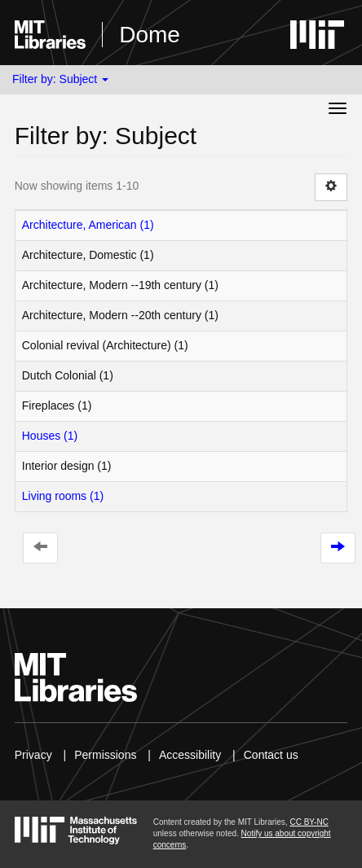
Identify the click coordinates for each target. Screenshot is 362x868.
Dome (150, 35)
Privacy (33, 755)
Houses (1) (50, 436)
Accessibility (190, 755)
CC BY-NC (309, 822)
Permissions (105, 755)
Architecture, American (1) (88, 225)
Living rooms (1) (63, 496)
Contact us (271, 755)
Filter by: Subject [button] (60, 79)
